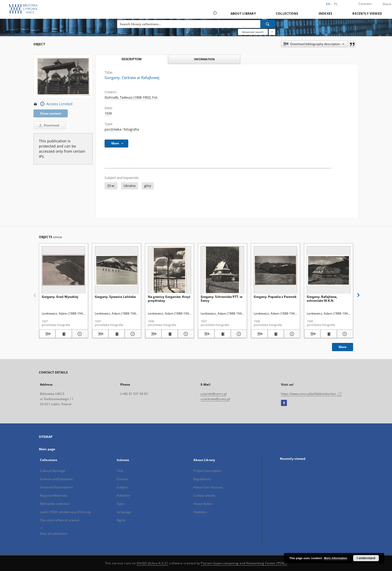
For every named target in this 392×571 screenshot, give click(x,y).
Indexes (326, 14)
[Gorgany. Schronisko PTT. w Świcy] (222, 270)
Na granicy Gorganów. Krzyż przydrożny (169, 299)
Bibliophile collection (55, 504)
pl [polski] (336, 4)
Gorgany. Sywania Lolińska (115, 297)
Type (120, 504)
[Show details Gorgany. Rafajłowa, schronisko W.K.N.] (344, 334)
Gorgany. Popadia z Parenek (275, 297)
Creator (122, 479)
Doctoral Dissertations (56, 487)
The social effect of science (60, 520)
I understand (366, 558)
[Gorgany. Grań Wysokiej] (63, 270)
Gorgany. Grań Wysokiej (60, 297)
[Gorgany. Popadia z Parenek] (275, 270)
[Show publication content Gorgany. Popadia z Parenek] (276, 334)
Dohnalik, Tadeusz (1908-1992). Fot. (131, 97)
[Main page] (215, 13)
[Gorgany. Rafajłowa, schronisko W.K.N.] (329, 270)
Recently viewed (367, 14)
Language (124, 512)
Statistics (200, 512)
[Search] (268, 24)
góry (148, 186)
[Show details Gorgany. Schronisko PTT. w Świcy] (238, 334)
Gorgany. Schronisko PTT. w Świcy (221, 299)
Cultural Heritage (53, 471)
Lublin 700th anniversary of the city (65, 512)
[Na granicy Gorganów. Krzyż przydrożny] (170, 270)
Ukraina (130, 186)
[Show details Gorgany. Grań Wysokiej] (79, 334)
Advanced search (253, 32)
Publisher (123, 495)
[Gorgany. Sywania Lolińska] (117, 270)
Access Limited (53, 104)
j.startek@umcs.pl (214, 394)
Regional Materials (54, 495)
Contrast (365, 4)
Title (120, 471)
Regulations (202, 479)
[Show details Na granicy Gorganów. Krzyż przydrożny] (185, 334)
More (343, 347)
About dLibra (203, 504)
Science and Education (56, 479)
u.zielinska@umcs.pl (215, 399)
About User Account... (209, 487)
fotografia (131, 129)
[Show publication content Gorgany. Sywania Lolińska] (117, 334)
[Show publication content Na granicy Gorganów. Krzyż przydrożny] (170, 334)
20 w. (111, 186)
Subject (122, 487)
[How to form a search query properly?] (272, 32)
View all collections (54, 534)
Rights (121, 520)
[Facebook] (284, 403)
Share (387, 4)
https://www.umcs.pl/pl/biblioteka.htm (311, 394)
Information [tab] (204, 59)
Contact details (204, 495)
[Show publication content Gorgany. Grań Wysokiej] (63, 334)
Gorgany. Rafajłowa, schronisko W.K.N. (322, 299)
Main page (47, 449)
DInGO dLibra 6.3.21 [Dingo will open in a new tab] (152, 563)
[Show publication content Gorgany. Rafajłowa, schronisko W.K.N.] (329, 334)
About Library (243, 14)
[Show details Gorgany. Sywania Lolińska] (132, 334)
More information (336, 558)
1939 (108, 113)
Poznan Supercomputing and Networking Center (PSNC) (244, 563)
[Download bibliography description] (47, 334)
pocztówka (113, 129)
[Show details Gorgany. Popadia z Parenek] (291, 334)
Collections (287, 14)
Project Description (207, 471)
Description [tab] (131, 59)
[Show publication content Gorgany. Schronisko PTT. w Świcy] (223, 334)
